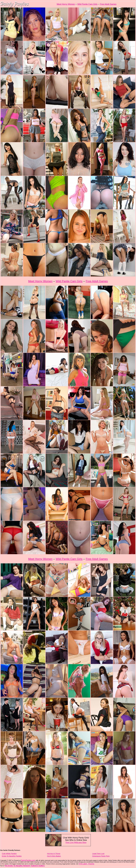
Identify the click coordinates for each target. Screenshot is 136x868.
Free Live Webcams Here (76, 842)
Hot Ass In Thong (54, 854)
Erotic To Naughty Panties (12, 856)
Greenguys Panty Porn (101, 856)
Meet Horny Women (66, 4)
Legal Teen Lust (98, 854)
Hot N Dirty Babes (54, 856)
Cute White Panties (9, 854)
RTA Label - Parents (87, 864)
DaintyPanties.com (28, 860)
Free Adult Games (108, 4)
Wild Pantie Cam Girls (87, 4)
